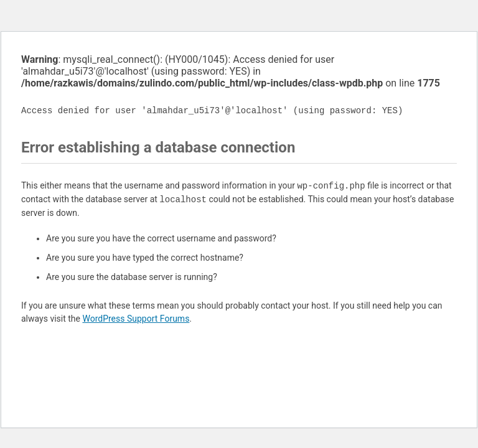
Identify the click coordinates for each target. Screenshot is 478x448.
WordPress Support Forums (136, 319)
